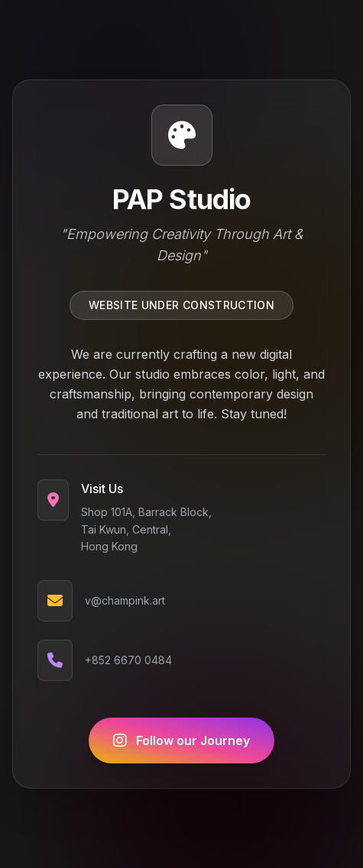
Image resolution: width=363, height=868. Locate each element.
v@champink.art (125, 601)
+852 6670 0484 (128, 661)
